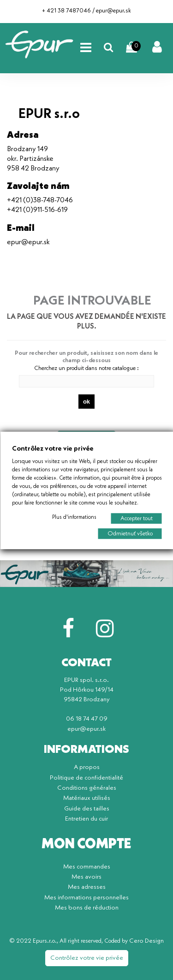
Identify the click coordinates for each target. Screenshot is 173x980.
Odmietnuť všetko (130, 533)
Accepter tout (136, 518)
